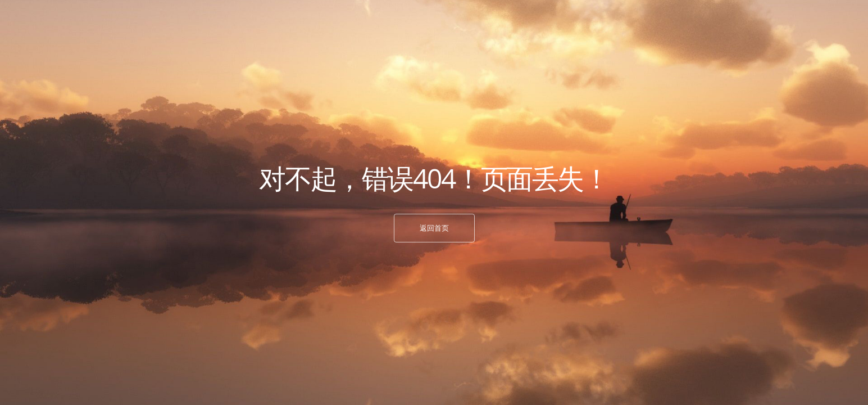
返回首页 (434, 228)
